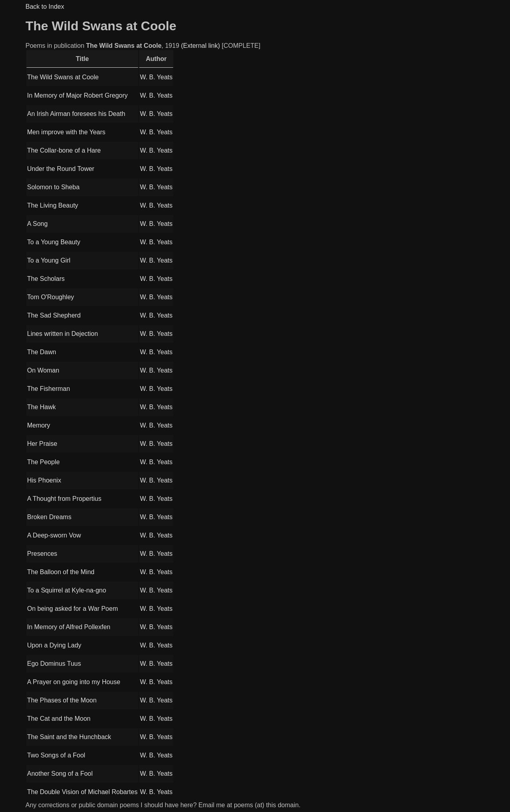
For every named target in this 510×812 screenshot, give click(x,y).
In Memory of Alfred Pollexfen (69, 627)
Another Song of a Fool (60, 774)
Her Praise (42, 444)
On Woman (43, 370)
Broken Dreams (49, 517)
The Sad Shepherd (54, 315)
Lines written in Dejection (63, 334)
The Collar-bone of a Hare (64, 150)
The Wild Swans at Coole (63, 77)
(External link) (200, 46)
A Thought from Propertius (64, 499)
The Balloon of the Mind (61, 572)
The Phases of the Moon (62, 700)
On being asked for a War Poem (73, 609)
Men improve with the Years (66, 132)
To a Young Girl (49, 260)
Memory (39, 425)
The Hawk (41, 407)
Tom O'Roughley (51, 297)
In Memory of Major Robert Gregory (77, 95)
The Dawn (42, 352)
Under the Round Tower (61, 169)
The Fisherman (49, 389)
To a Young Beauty (54, 242)
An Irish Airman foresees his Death (76, 114)
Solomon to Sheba (53, 187)
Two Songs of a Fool (56, 755)
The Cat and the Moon (59, 719)
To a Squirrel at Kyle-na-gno (67, 590)
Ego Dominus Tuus (54, 664)
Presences (42, 554)
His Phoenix (44, 480)
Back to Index (45, 7)
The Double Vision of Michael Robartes (82, 792)
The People (43, 462)
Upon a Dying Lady (54, 645)
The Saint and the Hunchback (69, 737)
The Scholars (46, 279)
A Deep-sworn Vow (54, 535)
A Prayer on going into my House (74, 682)
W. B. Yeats (156, 77)
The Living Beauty (53, 205)
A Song (37, 224)
